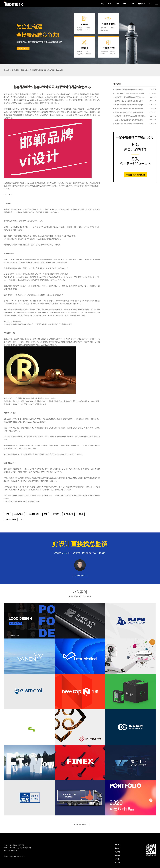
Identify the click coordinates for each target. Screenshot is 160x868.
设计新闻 (117, 863)
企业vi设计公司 (34, 514)
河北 (46, 514)
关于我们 (117, 852)
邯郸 (7, 514)
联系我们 (117, 855)
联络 (132, 4)
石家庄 (81, 514)
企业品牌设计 (19, 514)
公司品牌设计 (68, 514)
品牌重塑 (56, 514)
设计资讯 (17, 70)
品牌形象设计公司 (26, 70)
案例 (110, 4)
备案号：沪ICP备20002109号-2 (14, 856)
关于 (117, 4)
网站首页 (117, 845)
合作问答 (142, 4)
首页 (102, 4)
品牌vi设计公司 (11, 519)
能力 (125, 4)
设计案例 (117, 848)
